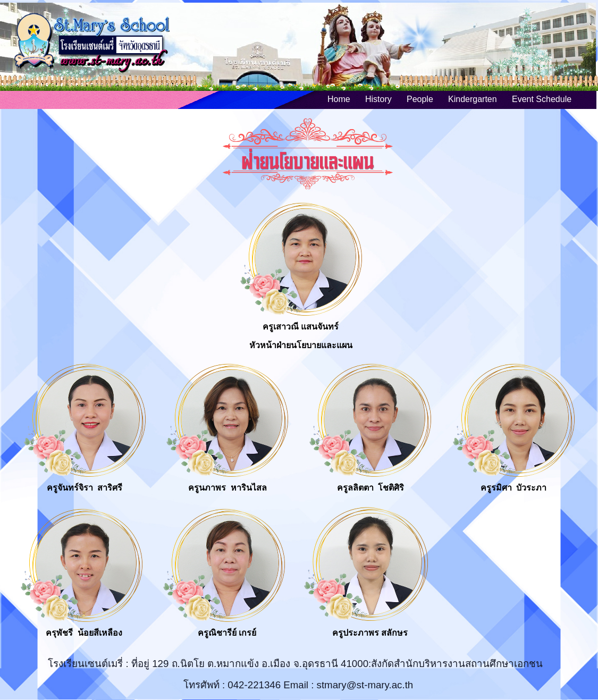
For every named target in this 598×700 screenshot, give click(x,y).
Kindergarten (473, 99)
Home (339, 99)
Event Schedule (542, 99)
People (420, 99)
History (378, 99)
